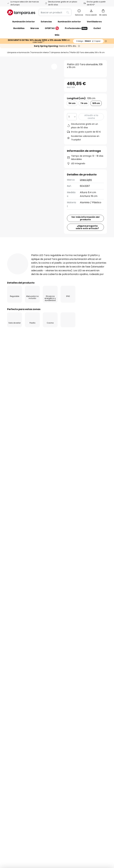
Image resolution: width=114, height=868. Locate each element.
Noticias (43, 734)
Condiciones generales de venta (67, 833)
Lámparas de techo (60, 52)
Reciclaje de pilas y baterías (58, 837)
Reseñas (86, 282)
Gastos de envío (17, 681)
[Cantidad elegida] (72, 117)
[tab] (18, 282)
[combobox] (55, 12)
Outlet (97, 28)
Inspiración (45, 722)
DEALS (88, 41)
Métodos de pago (17, 691)
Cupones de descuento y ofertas (45, 695)
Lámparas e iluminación (18, 52)
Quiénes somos (47, 658)
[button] (54, 67)
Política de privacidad (91, 622)
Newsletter (45, 663)
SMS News (44, 668)
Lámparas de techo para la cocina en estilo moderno (37, 485)
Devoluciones (15, 686)
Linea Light (86, 180)
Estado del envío (17, 667)
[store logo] (21, 12)
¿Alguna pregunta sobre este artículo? (87, 256)
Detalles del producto (53, 282)
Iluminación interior (40, 52)
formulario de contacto (23, 622)
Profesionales (76, 28)
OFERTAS (52, 28)
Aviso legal (75, 672)
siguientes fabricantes (57, 628)
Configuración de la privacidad (24, 833)
